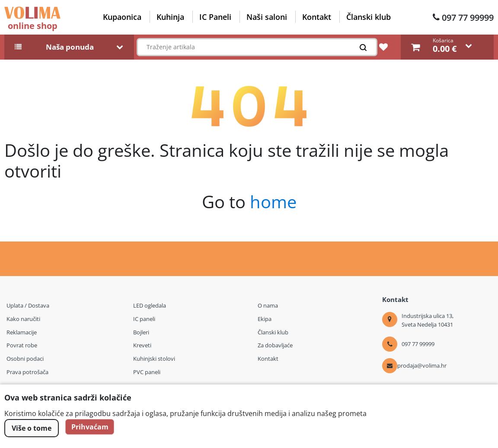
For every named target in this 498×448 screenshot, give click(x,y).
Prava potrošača (27, 372)
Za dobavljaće (275, 345)
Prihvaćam (91, 428)
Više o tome (32, 428)
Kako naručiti (23, 319)
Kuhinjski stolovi (154, 359)
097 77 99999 (468, 17)
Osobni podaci (25, 359)
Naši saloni (267, 17)
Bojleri (141, 332)
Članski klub (369, 17)
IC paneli (144, 319)
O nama (268, 305)
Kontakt (317, 17)
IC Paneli (215, 17)
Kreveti (142, 345)
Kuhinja (170, 17)
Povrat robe (22, 345)
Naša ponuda (70, 47)
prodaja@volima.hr (422, 365)
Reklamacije (22, 332)
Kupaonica (122, 17)
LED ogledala (150, 305)
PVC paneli (147, 372)
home (273, 202)
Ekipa (265, 319)
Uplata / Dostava (28, 305)
